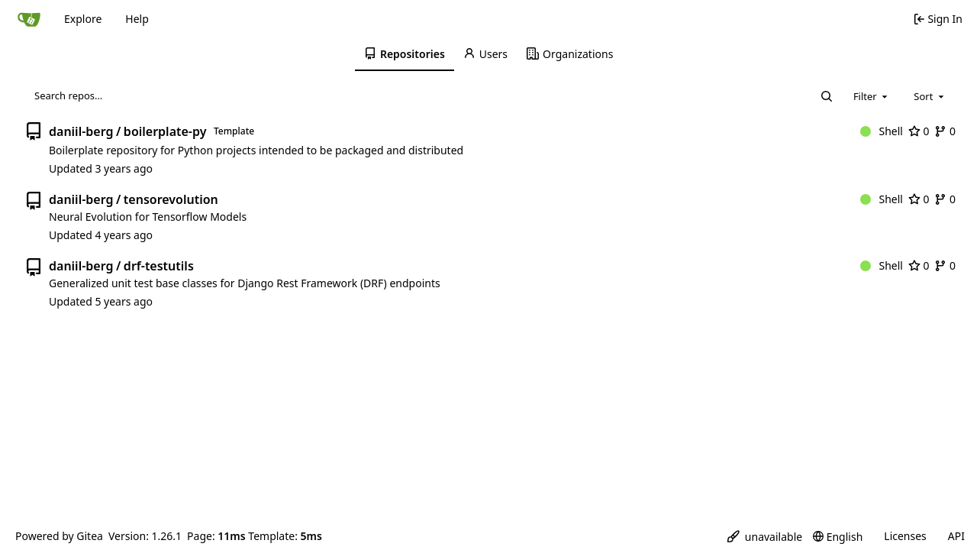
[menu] (765, 537)
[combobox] (872, 96)
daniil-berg (81, 131)
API (956, 536)
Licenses (905, 536)
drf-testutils (159, 266)
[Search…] (827, 96)
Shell (882, 131)
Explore (83, 19)
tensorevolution (171, 199)
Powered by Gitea (59, 536)
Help (137, 19)
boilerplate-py (165, 131)
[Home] (29, 19)
